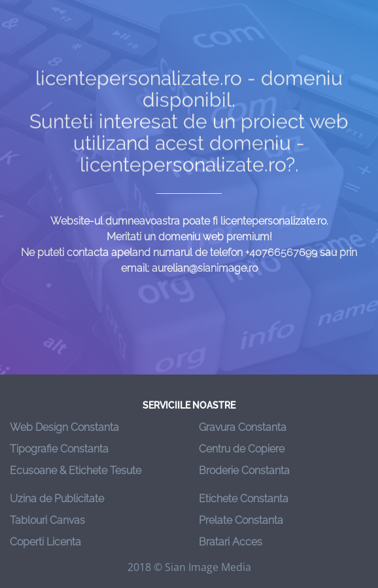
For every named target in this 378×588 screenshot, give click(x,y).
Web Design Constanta (64, 427)
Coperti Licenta (45, 542)
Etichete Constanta (244, 499)
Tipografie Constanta (59, 449)
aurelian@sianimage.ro (205, 268)
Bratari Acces (231, 542)
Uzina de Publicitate (57, 499)
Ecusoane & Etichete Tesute (76, 470)
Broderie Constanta (244, 470)
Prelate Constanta (241, 520)
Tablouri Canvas (47, 520)
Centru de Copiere (242, 449)
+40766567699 (281, 252)
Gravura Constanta (243, 427)
